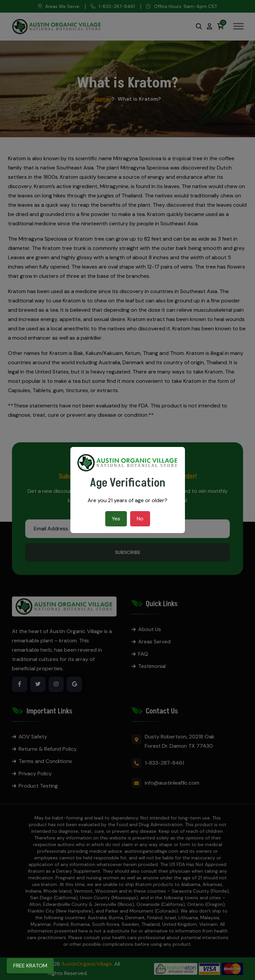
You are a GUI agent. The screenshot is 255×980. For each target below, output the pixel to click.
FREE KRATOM (30, 966)
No (140, 519)
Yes (116, 519)
